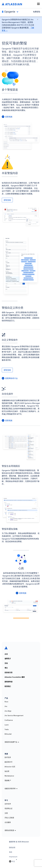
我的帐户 (8, 780)
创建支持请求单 (11, 789)
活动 (6, 663)
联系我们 (8, 686)
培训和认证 (9, 808)
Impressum (13, 857)
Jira (6, 706)
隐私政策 (12, 847)
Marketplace (9, 776)
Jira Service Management (14, 715)
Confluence (9, 720)
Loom (7, 725)
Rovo (6, 702)
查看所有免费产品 (12, 742)
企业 (6, 654)
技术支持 (8, 757)
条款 (11, 852)
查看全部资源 (10, 830)
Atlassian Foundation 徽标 (15, 677)
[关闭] (38, 20)
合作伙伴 (8, 804)
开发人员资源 (9, 818)
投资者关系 (9, 673)
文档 (6, 813)
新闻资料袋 (9, 682)
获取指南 (7, 200)
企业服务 (8, 822)
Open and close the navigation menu (18, 12)
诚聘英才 (8, 659)
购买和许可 (9, 762)
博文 (6, 668)
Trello (7, 729)
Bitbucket (8, 734)
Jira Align (8, 711)
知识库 (7, 771)
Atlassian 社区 (10, 767)
